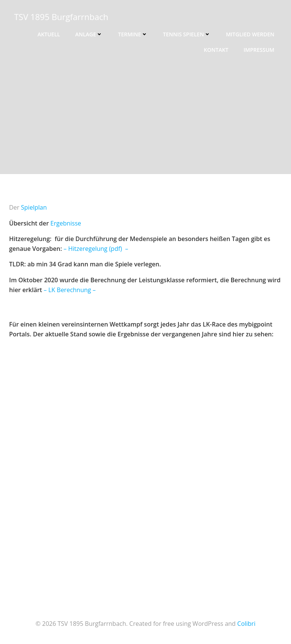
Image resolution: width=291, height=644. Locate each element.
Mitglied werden (250, 34)
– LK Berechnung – (70, 290)
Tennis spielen (187, 34)
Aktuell (49, 34)
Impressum (259, 50)
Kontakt (216, 50)
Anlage (89, 34)
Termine (133, 34)
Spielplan (34, 207)
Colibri (246, 624)
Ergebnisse (66, 223)
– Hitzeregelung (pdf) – (96, 249)
